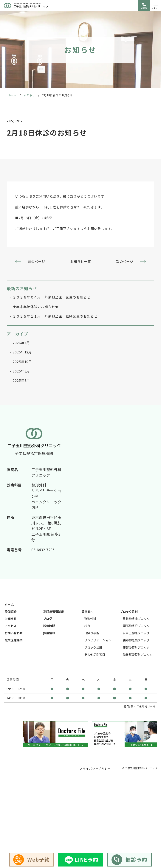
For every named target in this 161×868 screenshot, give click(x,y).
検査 (87, 626)
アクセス (11, 626)
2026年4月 (21, 343)
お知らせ (11, 619)
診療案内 (87, 611)
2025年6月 (21, 380)
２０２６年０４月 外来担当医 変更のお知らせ (52, 297)
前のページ (36, 261)
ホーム (9, 604)
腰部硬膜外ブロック (136, 647)
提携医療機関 (14, 640)
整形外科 (90, 619)
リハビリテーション (98, 640)
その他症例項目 (95, 654)
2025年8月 (21, 371)
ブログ (48, 619)
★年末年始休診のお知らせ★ (36, 307)
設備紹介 (11, 611)
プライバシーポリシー (95, 768)
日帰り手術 (92, 633)
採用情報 (49, 633)
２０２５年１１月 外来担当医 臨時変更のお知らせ (55, 316)
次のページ (125, 261)
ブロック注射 (93, 647)
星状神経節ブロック (136, 619)
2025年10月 (22, 362)
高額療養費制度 (54, 611)
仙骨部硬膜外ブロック (138, 654)
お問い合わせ (14, 633)
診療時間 (49, 626)
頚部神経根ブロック (136, 626)
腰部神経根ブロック (136, 640)
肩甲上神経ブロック (136, 633)
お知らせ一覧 (80, 261)
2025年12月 (22, 352)
